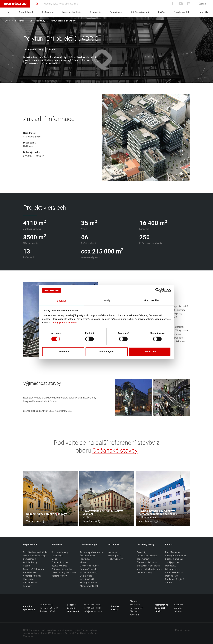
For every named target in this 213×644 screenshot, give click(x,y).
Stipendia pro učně (174, 559)
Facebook (178, 605)
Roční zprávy (114, 556)
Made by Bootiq (183, 630)
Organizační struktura (33, 569)
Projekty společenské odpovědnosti (147, 557)
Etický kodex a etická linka (35, 552)
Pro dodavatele (182, 12)
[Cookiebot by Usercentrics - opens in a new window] (158, 290)
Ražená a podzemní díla (91, 552)
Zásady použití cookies (64, 323)
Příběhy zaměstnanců (175, 556)
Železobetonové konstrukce (88, 557)
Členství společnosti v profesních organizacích (148, 564)
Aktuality (113, 552)
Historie (27, 566)
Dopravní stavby (59, 576)
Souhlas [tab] (61, 301)
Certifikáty (142, 552)
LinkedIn (178, 611)
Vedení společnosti (32, 576)
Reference (48, 12)
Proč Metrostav (172, 552)
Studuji (169, 583)
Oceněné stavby (144, 572)
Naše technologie (72, 12)
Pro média (96, 12)
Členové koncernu (134, 613)
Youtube (178, 608)
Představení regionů (175, 579)
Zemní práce (86, 576)
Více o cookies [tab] (152, 300)
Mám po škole (172, 576)
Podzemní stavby (60, 552)
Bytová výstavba (59, 566)
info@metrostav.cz (93, 611)
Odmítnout (63, 352)
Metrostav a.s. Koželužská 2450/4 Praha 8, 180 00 (49, 608)
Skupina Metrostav (135, 603)
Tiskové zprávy (116, 559)
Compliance (116, 12)
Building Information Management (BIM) (90, 584)
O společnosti (26, 12)
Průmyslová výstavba (62, 569)
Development (136, 608)
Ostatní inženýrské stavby (64, 572)
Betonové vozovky (89, 569)
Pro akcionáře (30, 572)
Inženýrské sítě (87, 579)
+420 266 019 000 (93, 605)
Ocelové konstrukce (89, 566)
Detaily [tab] (107, 300)
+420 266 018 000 (93, 608)
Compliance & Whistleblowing (30, 561)
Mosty (83, 562)
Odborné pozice (173, 569)
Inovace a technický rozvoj (149, 569)
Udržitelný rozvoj (140, 12)
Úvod (8, 12)
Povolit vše (150, 352)
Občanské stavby (37, 21)
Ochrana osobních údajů (35, 556)
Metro (54, 559)
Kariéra (161, 12)
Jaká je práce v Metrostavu (172, 564)
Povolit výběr (106, 352)
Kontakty (203, 12)
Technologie (57, 556)
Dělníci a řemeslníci (174, 572)
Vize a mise (29, 579)
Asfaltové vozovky (89, 572)
